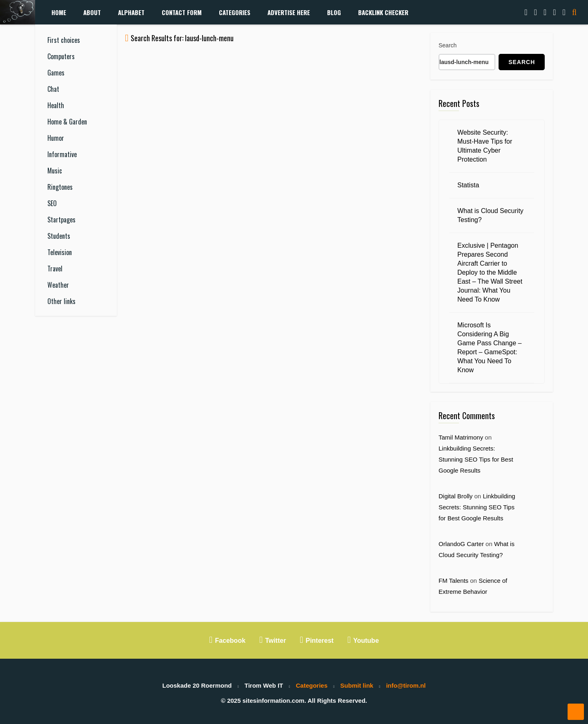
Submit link (357, 685)
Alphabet (131, 12)
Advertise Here (289, 12)
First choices (64, 40)
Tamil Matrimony (461, 437)
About (92, 12)
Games (56, 73)
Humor (56, 138)
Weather (58, 285)
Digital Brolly (455, 496)
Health (56, 105)
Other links (61, 301)
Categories (235, 12)
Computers (61, 56)
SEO (52, 203)
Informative (62, 154)
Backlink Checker (383, 12)
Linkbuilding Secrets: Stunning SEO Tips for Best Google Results (476, 459)
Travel (55, 269)
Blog (334, 12)
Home (59, 12)
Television (60, 252)
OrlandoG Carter (461, 544)
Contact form (182, 12)
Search (448, 45)
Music (55, 171)
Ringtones (60, 187)
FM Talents (453, 581)
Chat (53, 89)
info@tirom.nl (406, 685)
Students (59, 236)
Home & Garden (67, 122)
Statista (468, 185)
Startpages (61, 220)
